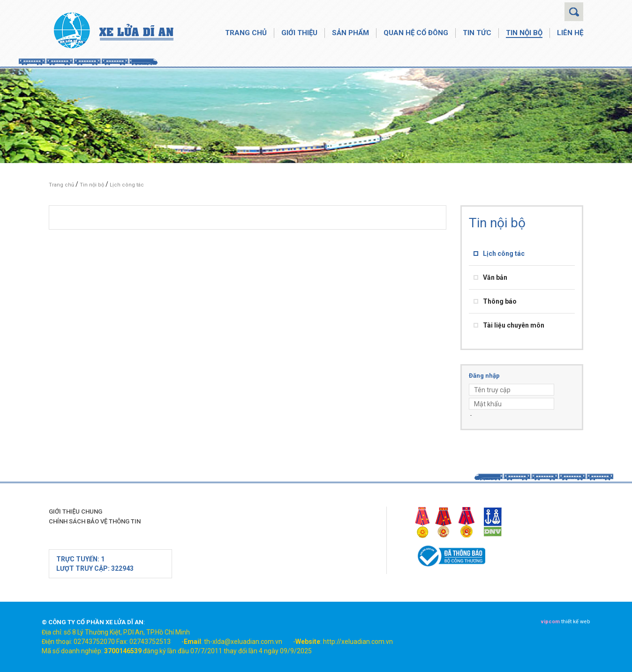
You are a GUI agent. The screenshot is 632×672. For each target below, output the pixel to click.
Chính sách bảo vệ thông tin (95, 521)
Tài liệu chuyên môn (514, 325)
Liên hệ (570, 33)
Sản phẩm (350, 33)
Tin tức (477, 33)
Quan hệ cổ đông (416, 33)
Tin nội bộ (524, 33)
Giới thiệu (299, 33)
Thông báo (500, 301)
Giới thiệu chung (75, 511)
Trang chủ (246, 33)
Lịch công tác (127, 185)
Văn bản (495, 277)
